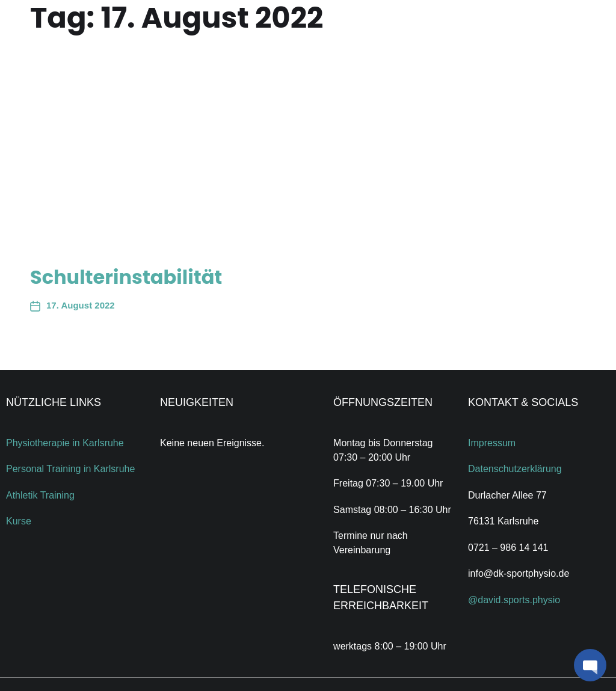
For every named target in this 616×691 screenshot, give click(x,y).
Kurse (19, 521)
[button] (590, 665)
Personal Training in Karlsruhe (70, 469)
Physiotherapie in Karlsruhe (65, 443)
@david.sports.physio (514, 600)
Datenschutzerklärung (515, 469)
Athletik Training (40, 495)
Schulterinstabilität (126, 277)
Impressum (492, 443)
